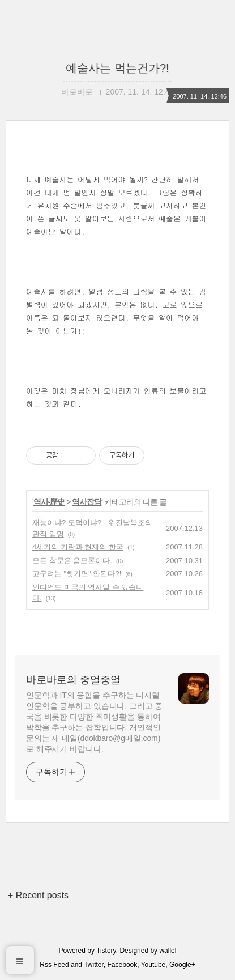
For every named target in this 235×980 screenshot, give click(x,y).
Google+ (182, 965)
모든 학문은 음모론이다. (72, 561)
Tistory (106, 951)
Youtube (153, 965)
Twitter (94, 965)
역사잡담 (87, 502)
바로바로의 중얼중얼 (73, 680)
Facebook (123, 965)
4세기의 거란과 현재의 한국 (78, 547)
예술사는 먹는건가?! (117, 68)
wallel (168, 951)
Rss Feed (54, 965)
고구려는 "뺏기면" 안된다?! (77, 574)
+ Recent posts (38, 895)
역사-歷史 (49, 502)
